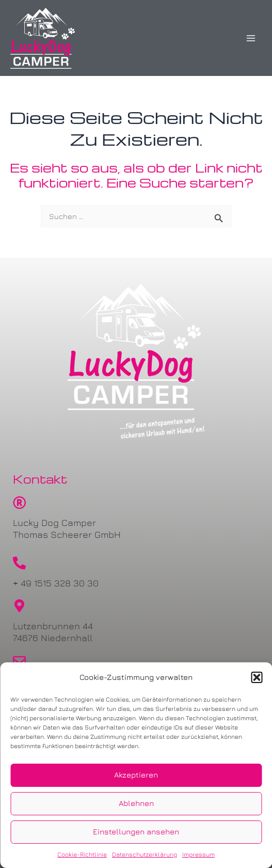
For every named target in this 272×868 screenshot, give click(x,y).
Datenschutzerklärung (145, 854)
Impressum (198, 854)
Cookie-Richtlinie (82, 854)
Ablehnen (136, 803)
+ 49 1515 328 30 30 (56, 583)
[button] (257, 677)
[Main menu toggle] (251, 38)
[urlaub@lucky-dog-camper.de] (19, 661)
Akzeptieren (136, 775)
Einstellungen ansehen (136, 832)
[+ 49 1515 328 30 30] (19, 563)
